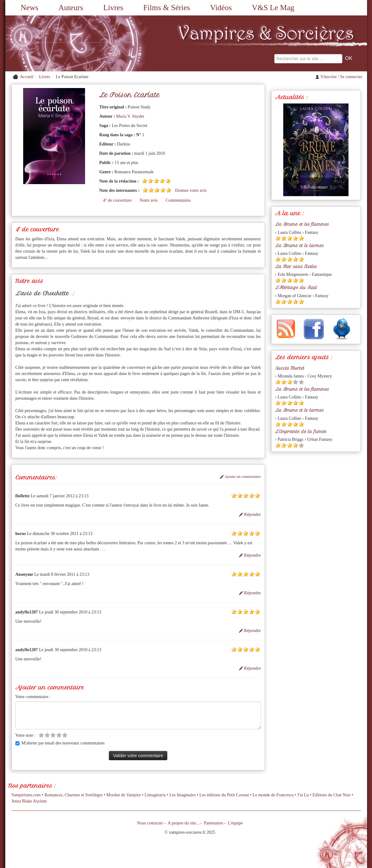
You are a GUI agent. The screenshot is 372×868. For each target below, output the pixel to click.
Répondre (250, 514)
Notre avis (149, 200)
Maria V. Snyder (130, 116)
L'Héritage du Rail (296, 288)
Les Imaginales (183, 795)
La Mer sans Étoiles (296, 267)
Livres (113, 8)
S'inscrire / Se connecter (339, 77)
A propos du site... (183, 823)
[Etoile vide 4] (59, 735)
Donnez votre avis (191, 190)
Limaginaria (155, 795)
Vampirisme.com (26, 795)
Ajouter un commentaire (240, 477)
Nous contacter (150, 823)
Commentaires (178, 200)
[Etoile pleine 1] (145, 181)
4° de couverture (117, 200)
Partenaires (213, 823)
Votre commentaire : (33, 697)
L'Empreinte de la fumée (301, 432)
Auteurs (71, 8)
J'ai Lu (303, 795)
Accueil (27, 77)
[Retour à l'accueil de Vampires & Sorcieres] (62, 43)
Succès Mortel (290, 368)
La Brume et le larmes (299, 246)
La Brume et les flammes (302, 224)
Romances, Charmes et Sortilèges (74, 795)
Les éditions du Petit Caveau (224, 795)
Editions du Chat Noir (331, 795)
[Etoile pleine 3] (156, 181)
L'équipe (235, 823)
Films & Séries (167, 8)
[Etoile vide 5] (65, 735)
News (30, 8)
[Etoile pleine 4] (162, 181)
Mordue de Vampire (124, 795)
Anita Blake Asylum (29, 801)
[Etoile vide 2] (47, 735)
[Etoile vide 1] (41, 735)
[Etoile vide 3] (53, 735)
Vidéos (221, 8)
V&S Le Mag (273, 8)
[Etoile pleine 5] (168, 181)
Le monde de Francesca (273, 795)
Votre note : (26, 735)
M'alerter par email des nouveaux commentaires (60, 743)
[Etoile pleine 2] (150, 181)
